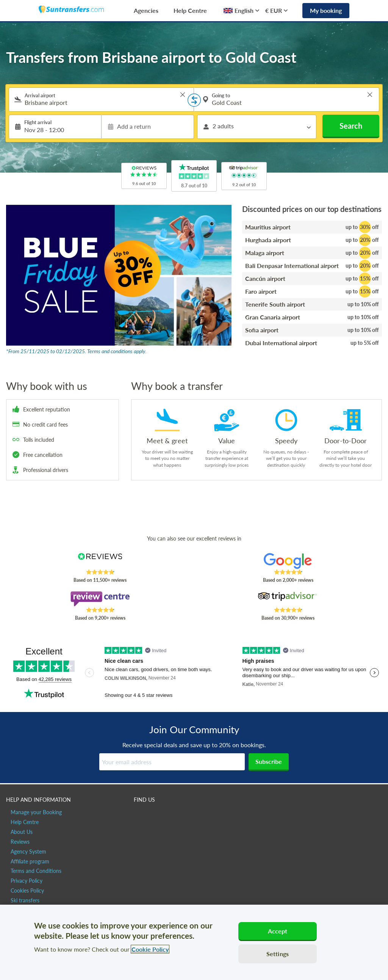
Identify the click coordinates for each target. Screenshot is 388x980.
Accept (278, 931)
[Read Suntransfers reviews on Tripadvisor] (288, 599)
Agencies (146, 10)
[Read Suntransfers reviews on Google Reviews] (288, 561)
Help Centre (190, 10)
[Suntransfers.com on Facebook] (140, 816)
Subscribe (269, 761)
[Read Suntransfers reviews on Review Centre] (100, 599)
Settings (278, 954)
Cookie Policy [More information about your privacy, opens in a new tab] (150, 949)
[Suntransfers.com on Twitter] (157, 816)
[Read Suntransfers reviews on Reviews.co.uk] (100, 561)
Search (351, 126)
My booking (326, 10)
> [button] (183, 95)
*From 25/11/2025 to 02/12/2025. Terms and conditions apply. (76, 351)
